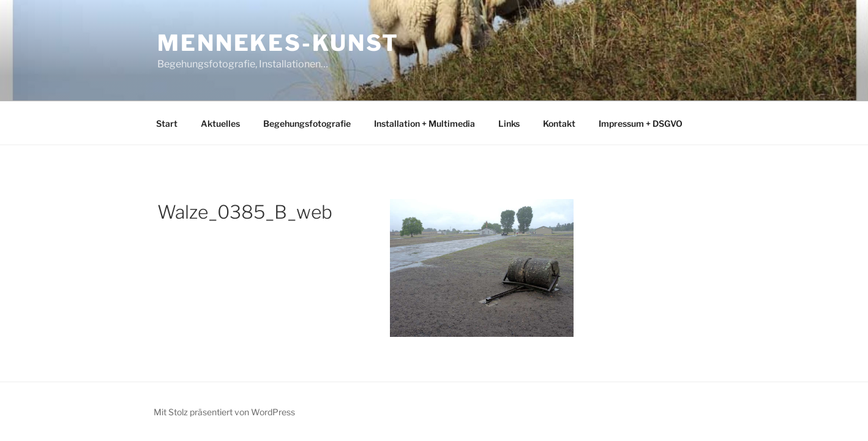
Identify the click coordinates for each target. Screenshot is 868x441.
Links (509, 123)
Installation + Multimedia (425, 123)
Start (167, 123)
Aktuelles (220, 123)
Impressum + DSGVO (641, 123)
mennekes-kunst (278, 43)
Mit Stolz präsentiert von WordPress (224, 412)
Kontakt (559, 123)
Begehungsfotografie (307, 123)
